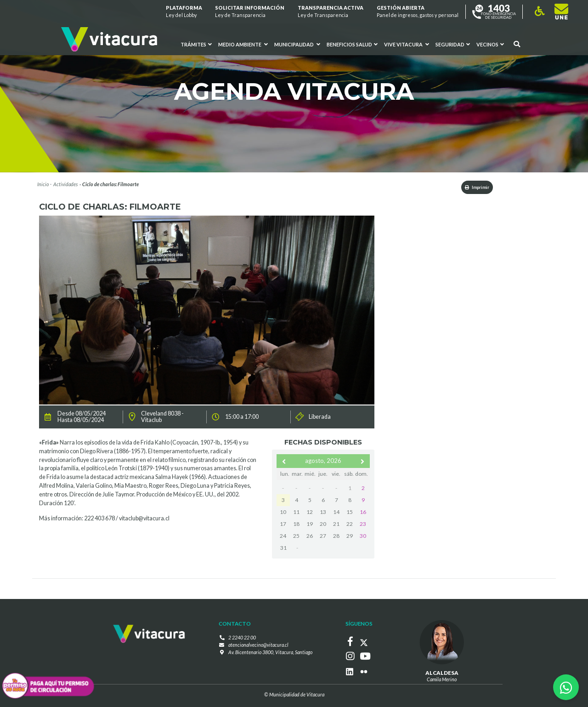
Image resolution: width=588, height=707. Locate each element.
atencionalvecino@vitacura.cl (258, 646)
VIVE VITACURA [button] (407, 45)
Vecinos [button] (490, 45)
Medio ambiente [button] (243, 45)
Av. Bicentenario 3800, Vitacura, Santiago (270, 653)
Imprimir (470, 188)
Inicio (43, 184)
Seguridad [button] (453, 45)
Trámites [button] (197, 45)
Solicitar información (250, 12)
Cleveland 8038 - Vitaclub (162, 418)
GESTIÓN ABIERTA (418, 12)
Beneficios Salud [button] (352, 45)
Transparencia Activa (331, 12)
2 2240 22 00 (242, 639)
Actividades (65, 184)
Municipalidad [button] (297, 45)
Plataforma (184, 12)
